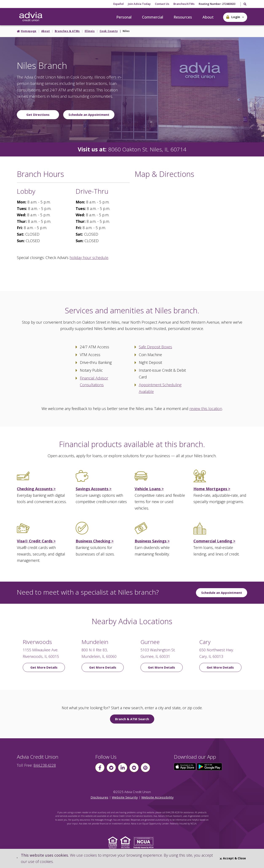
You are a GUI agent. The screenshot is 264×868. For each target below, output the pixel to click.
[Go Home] (31, 17)
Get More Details (44, 667)
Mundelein (95, 642)
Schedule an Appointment (89, 115)
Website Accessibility (157, 797)
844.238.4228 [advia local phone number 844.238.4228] (45, 765)
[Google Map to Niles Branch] (191, 230)
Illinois (90, 31)
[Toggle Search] (245, 4)
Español (119, 4)
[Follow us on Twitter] (111, 768)
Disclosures (99, 797)
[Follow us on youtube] (134, 768)
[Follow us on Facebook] (100, 768)
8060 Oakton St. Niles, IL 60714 (147, 149)
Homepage (29, 31)
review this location (206, 409)
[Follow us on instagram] (145, 768)
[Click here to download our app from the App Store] (185, 766)
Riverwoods (37, 642)
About (208, 17)
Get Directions (38, 115)
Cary (205, 642)
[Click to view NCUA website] (145, 842)
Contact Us (162, 4)
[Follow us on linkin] (123, 768)
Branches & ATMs (67, 31)
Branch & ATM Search (132, 719)
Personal (124, 17)
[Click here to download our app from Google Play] (209, 766)
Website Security (125, 797)
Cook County (109, 31)
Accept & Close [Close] (233, 858)
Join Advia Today (139, 4)
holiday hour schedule (89, 258)
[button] (235, 17)
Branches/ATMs (184, 4)
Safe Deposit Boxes (155, 347)
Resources (183, 17)
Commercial (153, 17)
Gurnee (150, 642)
